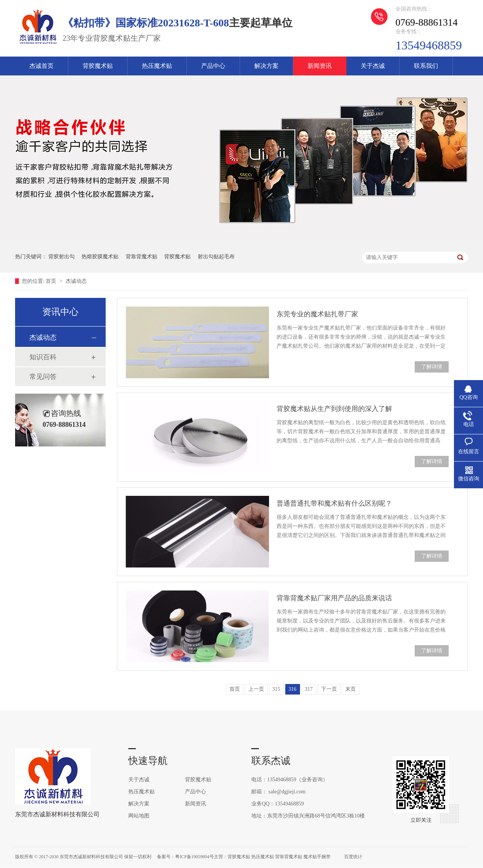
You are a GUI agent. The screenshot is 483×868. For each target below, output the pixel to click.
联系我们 (426, 66)
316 (293, 689)
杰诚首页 (42, 66)
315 (276, 689)
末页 (351, 689)
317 (309, 689)
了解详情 (432, 367)
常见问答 (43, 377)
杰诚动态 (76, 281)
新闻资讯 (320, 66)
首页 (52, 281)
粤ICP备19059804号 (195, 857)
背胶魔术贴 (98, 66)
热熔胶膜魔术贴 (100, 257)
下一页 (329, 689)
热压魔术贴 (157, 66)
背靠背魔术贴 (142, 257)
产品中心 (213, 66)
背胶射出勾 (62, 257)
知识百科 (43, 357)
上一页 (256, 689)
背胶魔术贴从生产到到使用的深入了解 (334, 409)
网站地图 (139, 816)
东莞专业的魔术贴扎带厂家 (317, 314)
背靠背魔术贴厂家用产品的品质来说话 (334, 598)
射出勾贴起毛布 (216, 257)
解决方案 (266, 66)
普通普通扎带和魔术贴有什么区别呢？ (334, 503)
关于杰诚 (373, 66)
